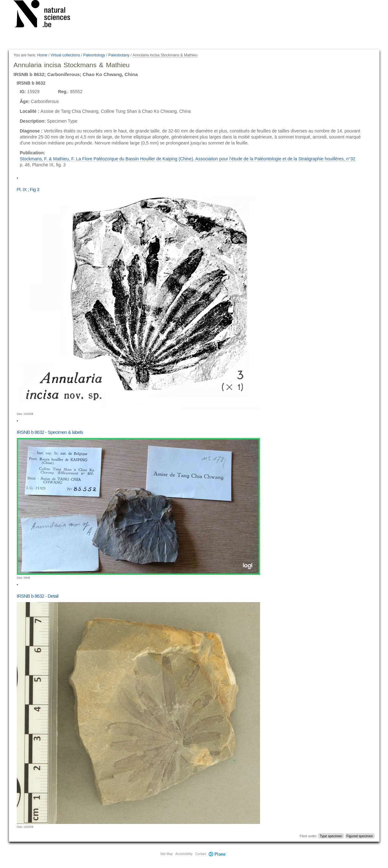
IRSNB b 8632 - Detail (38, 596)
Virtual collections (65, 55)
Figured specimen (360, 836)
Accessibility (184, 854)
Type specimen (331, 836)
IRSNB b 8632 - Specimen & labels (50, 432)
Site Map (166, 854)
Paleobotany (119, 55)
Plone (218, 854)
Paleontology (94, 55)
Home (42, 55)
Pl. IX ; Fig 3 (28, 189)
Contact (200, 854)
